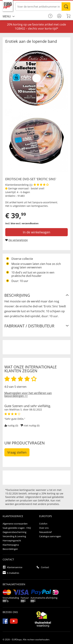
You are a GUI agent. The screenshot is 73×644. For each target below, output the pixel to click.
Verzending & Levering (14, 536)
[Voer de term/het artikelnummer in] (43, 7)
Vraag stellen (17, 452)
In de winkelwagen (36, 232)
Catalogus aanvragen (50, 536)
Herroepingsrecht (12, 541)
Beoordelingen (10, 549)
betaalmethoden (14, 584)
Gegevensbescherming (14, 532)
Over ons (44, 528)
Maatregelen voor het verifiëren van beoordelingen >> (28, 394)
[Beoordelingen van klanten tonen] (41, 185)
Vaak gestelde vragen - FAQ (17, 528)
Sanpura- (38, 202)
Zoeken (66, 7)
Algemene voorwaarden (15, 524)
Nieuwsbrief (45, 532)
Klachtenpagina (11, 545)
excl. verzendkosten (27, 223)
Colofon (43, 524)
